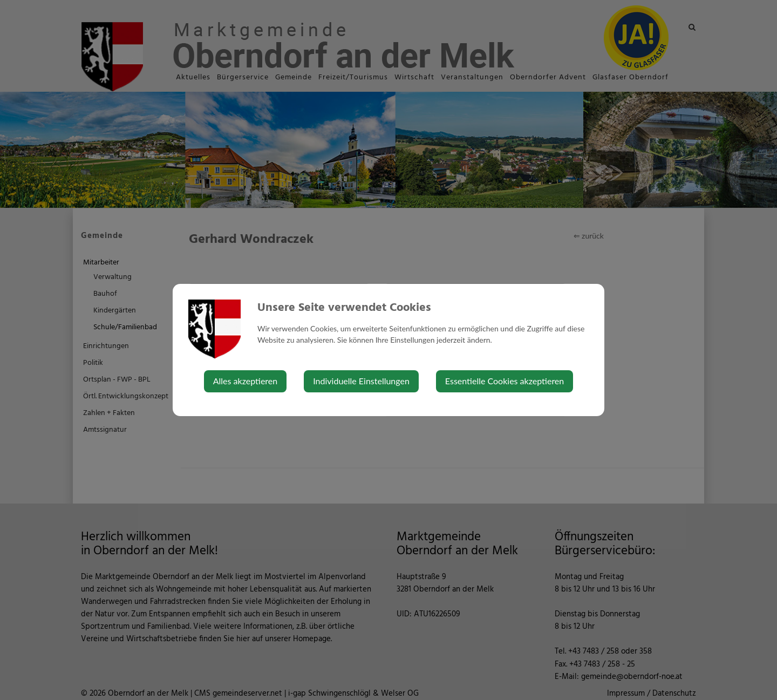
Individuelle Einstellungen (361, 381)
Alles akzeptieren (245, 381)
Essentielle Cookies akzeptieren (505, 381)
